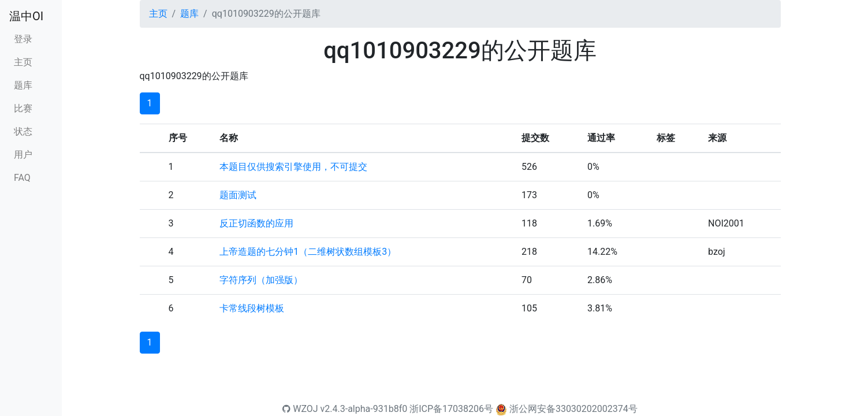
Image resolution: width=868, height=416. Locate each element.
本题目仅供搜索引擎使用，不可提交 (293, 167)
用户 (23, 155)
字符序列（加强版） (261, 280)
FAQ (22, 178)
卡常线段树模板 (252, 308)
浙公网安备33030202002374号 (573, 409)
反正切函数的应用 (256, 223)
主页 (23, 62)
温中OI (26, 16)
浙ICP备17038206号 (451, 409)
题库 (23, 85)
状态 (23, 131)
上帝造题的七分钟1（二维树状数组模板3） (308, 252)
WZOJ (300, 409)
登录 (23, 39)
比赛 (23, 108)
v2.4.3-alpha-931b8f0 (364, 409)
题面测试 (238, 195)
